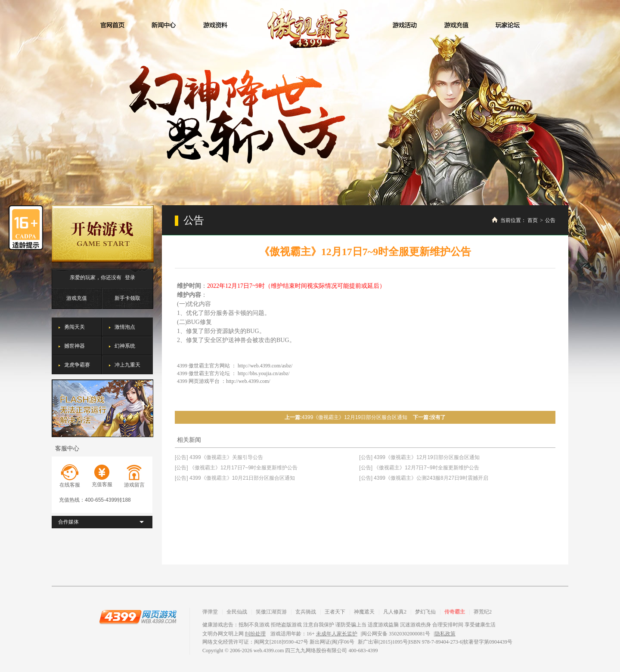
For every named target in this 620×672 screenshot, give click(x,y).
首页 (533, 220)
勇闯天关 (74, 327)
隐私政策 (445, 634)
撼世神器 (74, 346)
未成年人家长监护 (337, 634)
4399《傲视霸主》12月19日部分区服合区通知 (355, 417)
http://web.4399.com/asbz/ (265, 366)
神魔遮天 (364, 612)
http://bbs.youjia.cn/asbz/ (264, 373)
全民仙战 (237, 612)
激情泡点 (125, 327)
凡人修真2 (395, 612)
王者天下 (335, 612)
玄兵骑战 (306, 612)
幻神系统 (125, 346)
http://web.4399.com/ (248, 381)
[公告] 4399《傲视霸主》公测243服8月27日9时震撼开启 (423, 478)
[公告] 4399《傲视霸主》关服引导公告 (219, 457)
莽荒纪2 (483, 612)
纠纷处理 (255, 634)
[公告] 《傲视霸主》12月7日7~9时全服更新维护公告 (419, 468)
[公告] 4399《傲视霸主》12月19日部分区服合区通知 (419, 457)
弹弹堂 (210, 612)
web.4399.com (269, 650)
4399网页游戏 (138, 617)
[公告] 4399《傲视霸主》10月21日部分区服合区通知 (235, 478)
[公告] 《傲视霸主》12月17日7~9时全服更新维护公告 (236, 468)
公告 (550, 220)
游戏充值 (77, 298)
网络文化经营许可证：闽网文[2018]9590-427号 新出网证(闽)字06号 (278, 642)
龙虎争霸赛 (77, 365)
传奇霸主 (455, 612)
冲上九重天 (127, 365)
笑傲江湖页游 (271, 612)
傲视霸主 (310, 28)
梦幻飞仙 (425, 612)
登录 (130, 277)
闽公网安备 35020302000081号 (396, 634)
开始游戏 (103, 234)
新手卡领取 (127, 298)
